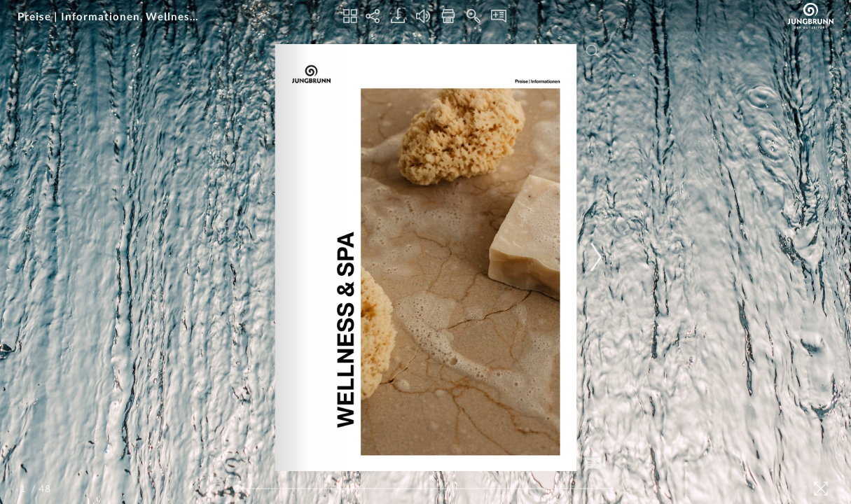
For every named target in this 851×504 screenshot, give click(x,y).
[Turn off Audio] (423, 16)
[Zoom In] (473, 16)
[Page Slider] (422, 489)
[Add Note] (593, 465)
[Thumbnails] (350, 16)
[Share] (373, 16)
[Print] (448, 16)
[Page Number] (25, 488)
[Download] (398, 16)
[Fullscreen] (821, 489)
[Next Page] (594, 257)
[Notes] (499, 16)
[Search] (593, 51)
